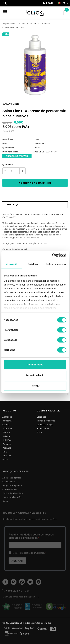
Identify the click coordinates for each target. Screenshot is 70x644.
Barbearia (7, 421)
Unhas (5, 460)
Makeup (6, 436)
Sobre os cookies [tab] (56, 264)
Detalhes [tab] (33, 264)
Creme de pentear (28, 24)
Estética (6, 432)
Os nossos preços (45, 425)
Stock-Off (7, 456)
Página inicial (9, 24)
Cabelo (6, 425)
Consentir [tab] (12, 264)
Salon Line (45, 24)
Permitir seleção (35, 375)
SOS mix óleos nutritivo (16, 28)
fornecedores (43, 428)
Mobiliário (7, 440)
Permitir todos (35, 365)
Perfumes (7, 444)
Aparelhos (7, 417)
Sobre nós (41, 417)
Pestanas (7, 448)
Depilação (7, 428)
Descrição (14, 205)
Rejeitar (35, 386)
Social (40, 432)
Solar (5, 452)
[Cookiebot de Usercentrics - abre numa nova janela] (52, 255)
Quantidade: (8, 164)
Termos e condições (46, 421)
